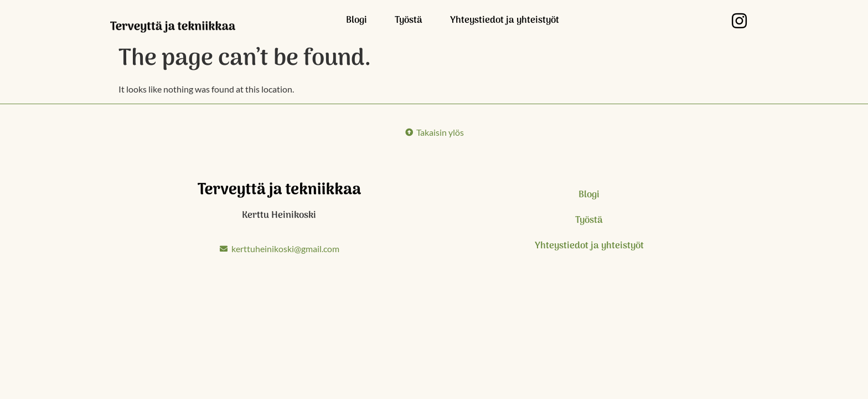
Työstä (409, 21)
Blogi (356, 21)
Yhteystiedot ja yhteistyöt (505, 21)
